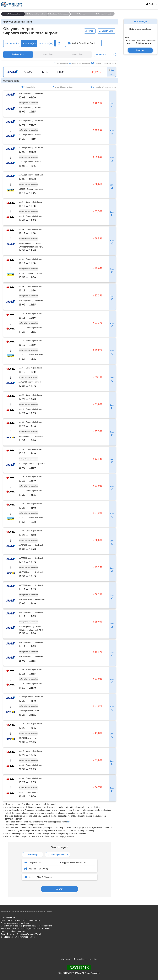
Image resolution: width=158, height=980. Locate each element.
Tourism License (81, 959)
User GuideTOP (8, 917)
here (69, 822)
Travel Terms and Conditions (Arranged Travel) (21, 934)
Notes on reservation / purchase (15, 923)
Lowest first (77, 54)
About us (93, 959)
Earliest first (18, 54)
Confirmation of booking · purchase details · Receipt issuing (27, 926)
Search (60, 889)
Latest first (47, 54)
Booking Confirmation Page (13, 931)
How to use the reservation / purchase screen (21, 920)
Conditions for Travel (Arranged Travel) (18, 937)
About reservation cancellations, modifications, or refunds (26, 929)
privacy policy (67, 959)
